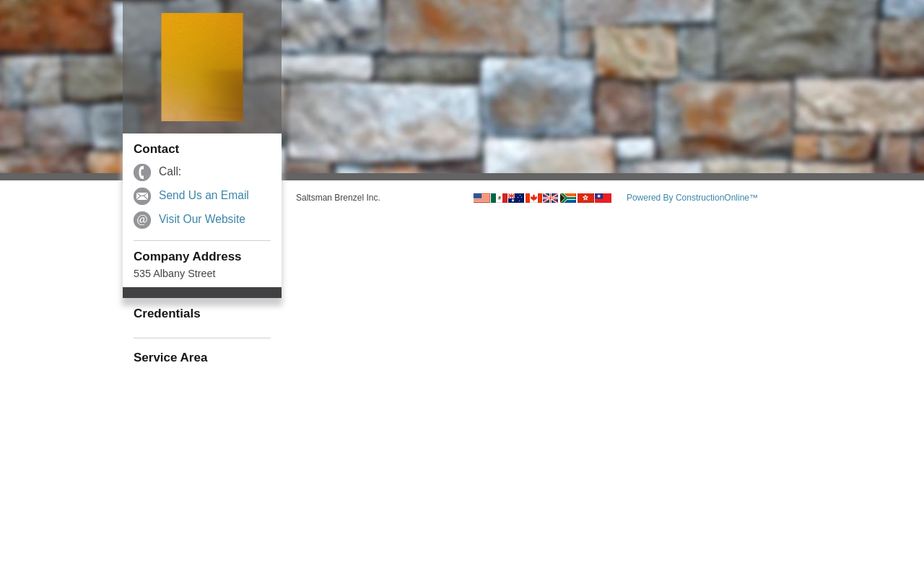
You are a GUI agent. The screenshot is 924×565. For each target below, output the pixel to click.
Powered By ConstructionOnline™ (692, 198)
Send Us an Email (204, 195)
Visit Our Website (202, 219)
